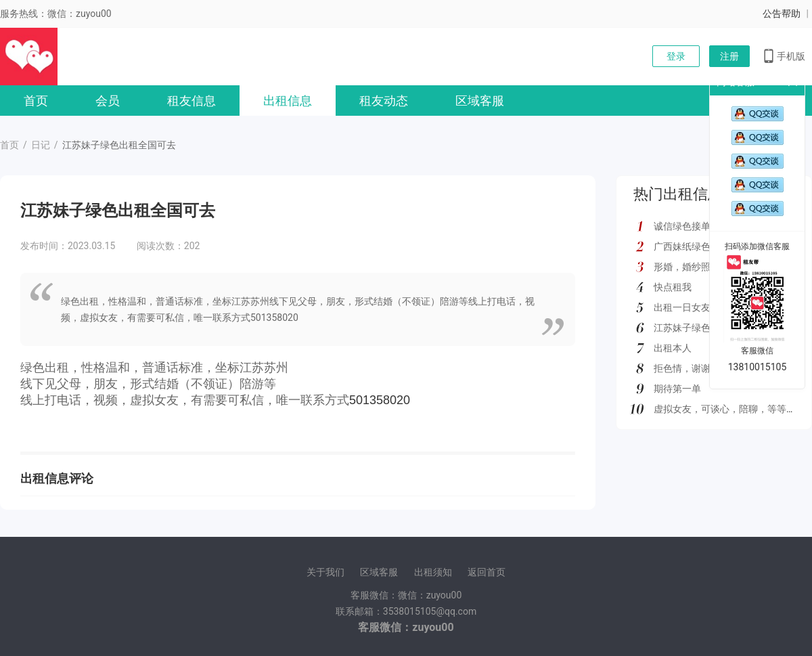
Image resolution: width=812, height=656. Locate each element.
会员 (108, 101)
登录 (676, 56)
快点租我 (673, 287)
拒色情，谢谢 (682, 368)
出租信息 (288, 101)
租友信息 (191, 101)
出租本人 (673, 348)
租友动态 (384, 101)
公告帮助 (782, 14)
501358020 (380, 400)
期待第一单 (677, 389)
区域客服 (480, 101)
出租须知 (433, 572)
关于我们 (325, 572)
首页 (36, 101)
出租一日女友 (682, 307)
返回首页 (487, 572)
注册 (729, 56)
